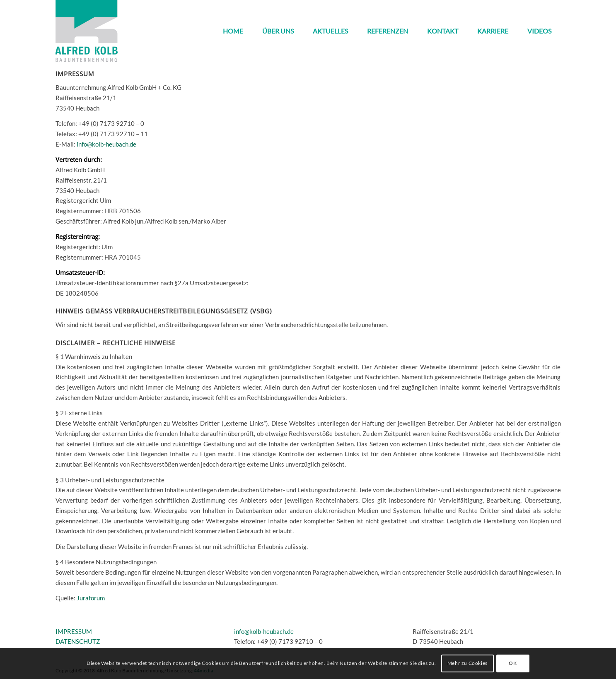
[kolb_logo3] (87, 31)
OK (513, 663)
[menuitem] (233, 31)
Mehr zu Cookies (467, 663)
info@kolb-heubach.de (106, 144)
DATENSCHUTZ (78, 641)
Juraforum (91, 598)
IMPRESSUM (74, 631)
